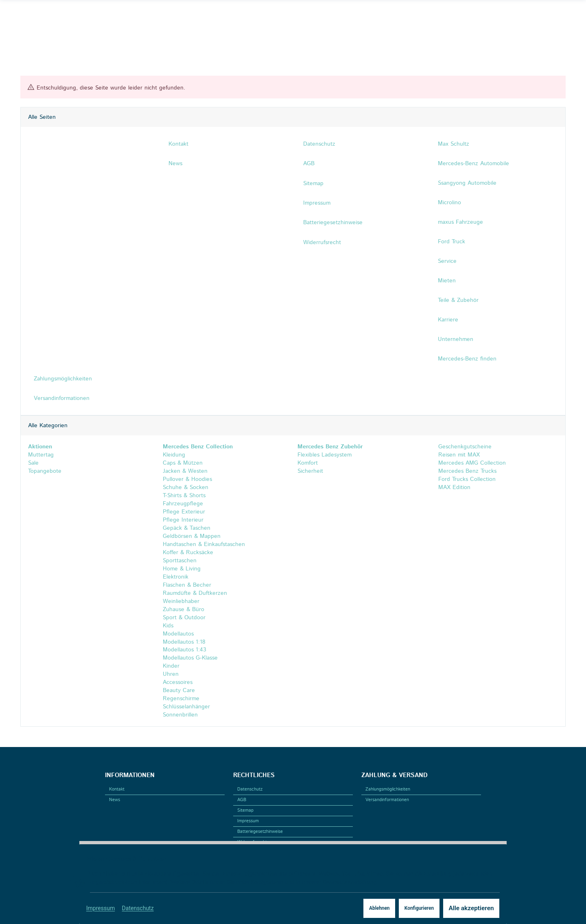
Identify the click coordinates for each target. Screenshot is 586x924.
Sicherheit (310, 471)
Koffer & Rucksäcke (188, 553)
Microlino (449, 203)
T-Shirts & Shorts (184, 496)
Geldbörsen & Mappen (192, 536)
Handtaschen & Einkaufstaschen (204, 544)
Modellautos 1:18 (184, 642)
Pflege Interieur (183, 520)
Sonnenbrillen (180, 715)
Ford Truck (452, 242)
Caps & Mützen (183, 463)
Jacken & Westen (185, 471)
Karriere (448, 320)
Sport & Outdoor (184, 618)
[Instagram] (39, 16)
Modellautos (178, 634)
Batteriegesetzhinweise (260, 832)
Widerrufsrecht (252, 842)
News (115, 800)
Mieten (447, 281)
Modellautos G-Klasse (190, 658)
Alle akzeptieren (464, 908)
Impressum (105, 908)
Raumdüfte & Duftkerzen (195, 593)
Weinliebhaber (181, 601)
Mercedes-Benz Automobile (473, 164)
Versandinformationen (387, 800)
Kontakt (117, 789)
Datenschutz (142, 908)
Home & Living (182, 569)
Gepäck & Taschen (187, 528)
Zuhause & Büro (184, 609)
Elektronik (176, 577)
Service (447, 261)
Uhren (171, 675)
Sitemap (245, 810)
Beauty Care (179, 691)
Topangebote (45, 471)
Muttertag (41, 455)
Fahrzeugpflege (183, 504)
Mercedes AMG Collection (471, 463)
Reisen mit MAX (458, 455)
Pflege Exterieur (184, 512)
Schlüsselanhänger (186, 707)
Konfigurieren (407, 908)
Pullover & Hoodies (187, 479)
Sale (33, 463)
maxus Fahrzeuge (460, 222)
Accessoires (178, 683)
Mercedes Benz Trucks (466, 471)
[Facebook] (26, 16)
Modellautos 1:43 (185, 650)
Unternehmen (456, 339)
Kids (168, 626)
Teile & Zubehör (458, 300)
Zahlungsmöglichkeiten (388, 789)
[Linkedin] (50, 16)
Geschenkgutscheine (464, 447)
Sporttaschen (180, 561)
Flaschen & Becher (187, 585)
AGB (242, 800)
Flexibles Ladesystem (325, 455)
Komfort (308, 463)
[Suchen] (501, 16)
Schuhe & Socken (186, 487)
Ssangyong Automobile (467, 183)
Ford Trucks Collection (466, 479)
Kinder (171, 666)
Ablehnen (365, 908)
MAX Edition (453, 487)
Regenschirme (181, 699)
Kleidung (174, 455)
